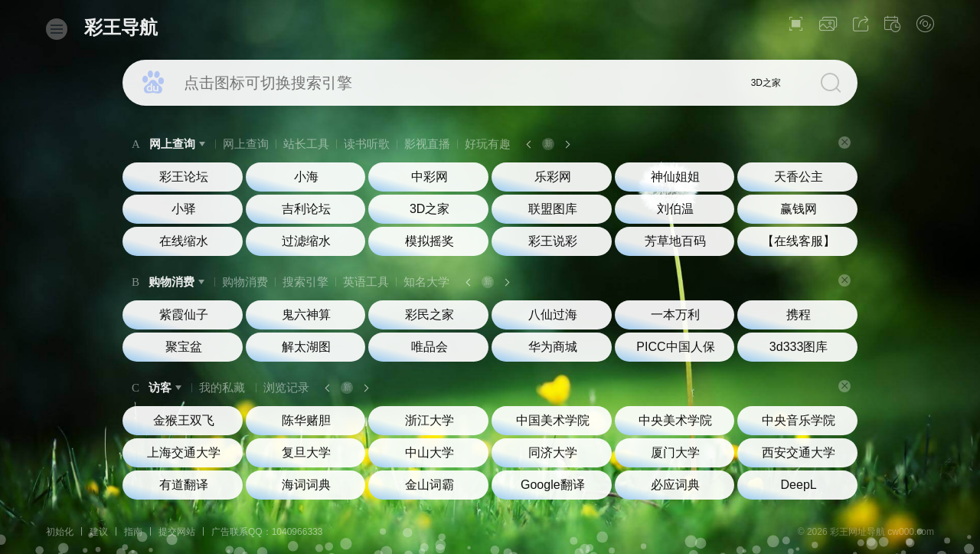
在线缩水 (184, 241)
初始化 (60, 532)
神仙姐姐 (675, 177)
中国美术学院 (553, 420)
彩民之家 (430, 315)
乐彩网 (553, 177)
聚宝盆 (184, 347)
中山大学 (430, 452)
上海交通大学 (184, 452)
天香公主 (799, 177)
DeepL (799, 485)
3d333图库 (799, 347)
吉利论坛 (306, 209)
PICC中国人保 (675, 347)
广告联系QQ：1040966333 (267, 532)
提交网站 (177, 532)
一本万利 (675, 315)
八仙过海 (553, 315)
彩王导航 (121, 27)
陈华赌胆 (306, 420)
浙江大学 (430, 420)
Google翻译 (553, 485)
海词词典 (306, 485)
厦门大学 (675, 452)
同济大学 (553, 452)
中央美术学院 (675, 420)
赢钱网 (799, 209)
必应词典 (675, 485)
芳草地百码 (675, 241)
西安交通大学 (799, 452)
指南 (133, 532)
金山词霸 (430, 485)
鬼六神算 (306, 315)
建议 (99, 532)
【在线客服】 (799, 241)
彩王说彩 (553, 241)
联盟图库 (553, 209)
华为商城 (553, 347)
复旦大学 (306, 452)
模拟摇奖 (430, 241)
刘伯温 (675, 209)
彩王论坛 (184, 177)
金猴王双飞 (184, 420)
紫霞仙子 (184, 315)
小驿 (184, 209)
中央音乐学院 (799, 420)
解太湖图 (306, 347)
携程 (799, 315)
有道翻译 (184, 485)
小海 (306, 177)
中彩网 (430, 177)
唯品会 (430, 347)
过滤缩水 (306, 241)
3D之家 (766, 83)
